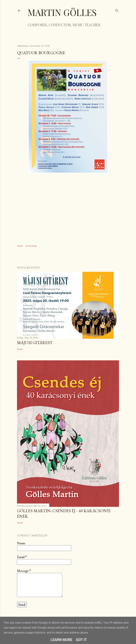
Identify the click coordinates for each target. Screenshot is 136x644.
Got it (81, 640)
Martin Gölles (62, 12)
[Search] (117, 10)
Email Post (31, 246)
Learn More (62, 640)
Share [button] (20, 246)
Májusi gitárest (35, 343)
